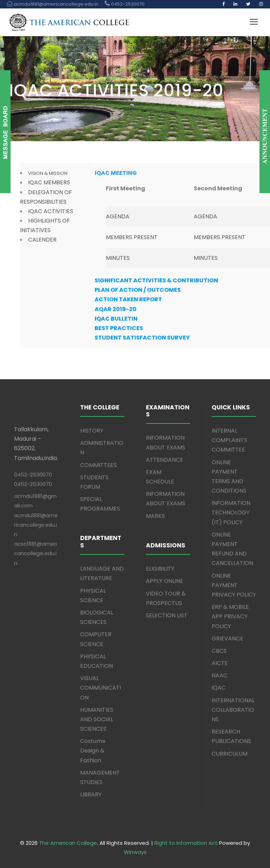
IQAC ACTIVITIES (51, 211)
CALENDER (42, 240)
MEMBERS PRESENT (132, 237)
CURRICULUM (230, 754)
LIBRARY (91, 794)
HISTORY (92, 431)
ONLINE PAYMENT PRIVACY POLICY (234, 585)
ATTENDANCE (165, 460)
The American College (68, 843)
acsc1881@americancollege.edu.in (36, 553)
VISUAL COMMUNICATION (101, 688)
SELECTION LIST (167, 615)
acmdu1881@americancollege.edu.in (36, 525)
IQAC (219, 688)
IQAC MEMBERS (49, 182)
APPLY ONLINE (165, 581)
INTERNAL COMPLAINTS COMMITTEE (229, 440)
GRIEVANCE (227, 639)
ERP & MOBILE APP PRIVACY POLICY (230, 616)
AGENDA (118, 216)
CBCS (219, 651)
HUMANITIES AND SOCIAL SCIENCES (97, 719)
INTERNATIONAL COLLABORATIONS (233, 710)
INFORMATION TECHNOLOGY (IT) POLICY (231, 512)
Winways (135, 852)
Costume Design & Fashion (93, 751)
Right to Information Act (186, 843)
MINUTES (118, 258)
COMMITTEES (98, 465)
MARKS (155, 516)
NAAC (220, 675)
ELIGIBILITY (160, 569)
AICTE (220, 663)
